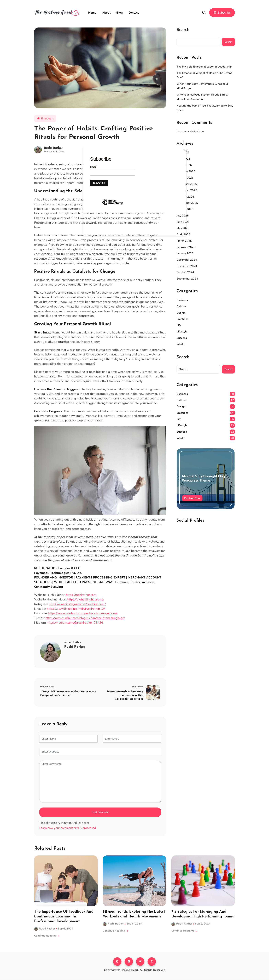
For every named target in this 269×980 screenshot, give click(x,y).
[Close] (185, 148)
